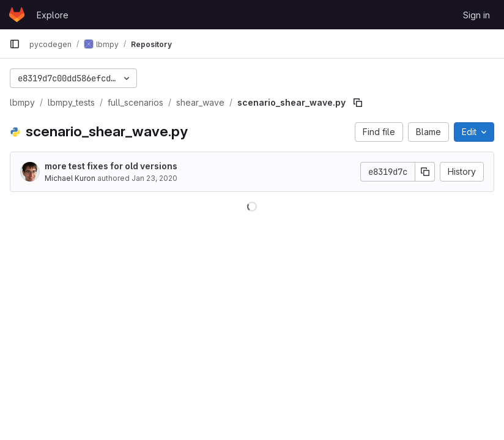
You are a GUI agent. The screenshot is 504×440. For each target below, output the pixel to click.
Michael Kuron (70, 178)
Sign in (476, 15)
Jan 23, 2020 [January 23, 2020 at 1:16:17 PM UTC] (154, 178)
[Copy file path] (358, 103)
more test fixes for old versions (111, 166)
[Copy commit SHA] (425, 172)
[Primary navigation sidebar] (15, 44)
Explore (53, 15)
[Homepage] (17, 15)
